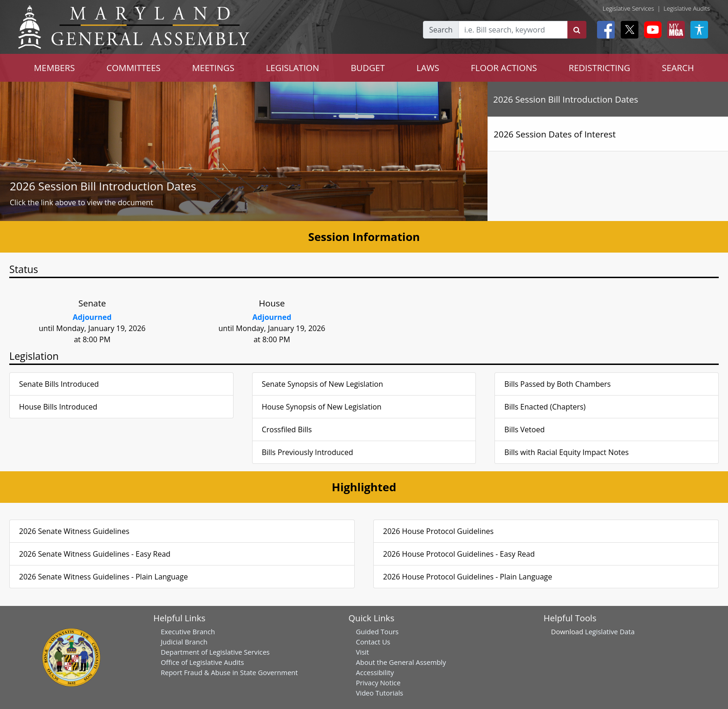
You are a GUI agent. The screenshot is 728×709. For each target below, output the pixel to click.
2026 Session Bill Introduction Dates (103, 186)
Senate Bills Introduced (59, 384)
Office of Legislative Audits (202, 662)
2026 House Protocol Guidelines (438, 531)
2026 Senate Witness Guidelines (74, 531)
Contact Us (373, 642)
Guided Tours (377, 631)
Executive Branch (188, 631)
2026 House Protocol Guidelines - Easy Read (459, 554)
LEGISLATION (293, 68)
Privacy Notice (378, 683)
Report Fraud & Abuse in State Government (229, 672)
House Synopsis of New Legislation (322, 407)
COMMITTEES (133, 68)
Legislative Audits (687, 8)
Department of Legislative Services (215, 652)
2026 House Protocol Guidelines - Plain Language (468, 577)
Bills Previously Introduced (308, 452)
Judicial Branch (184, 642)
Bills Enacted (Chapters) (545, 407)
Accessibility (375, 672)
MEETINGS (213, 68)
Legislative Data (610, 631)
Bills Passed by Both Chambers (557, 384)
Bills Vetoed (524, 429)
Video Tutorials (379, 693)
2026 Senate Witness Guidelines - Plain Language (104, 577)
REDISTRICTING (600, 68)
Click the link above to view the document (81, 202)
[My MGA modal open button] (674, 30)
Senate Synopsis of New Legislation (322, 384)
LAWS (428, 68)
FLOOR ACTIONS (504, 68)
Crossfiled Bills (287, 429)
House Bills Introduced (58, 407)
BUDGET (367, 68)
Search (441, 30)
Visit (362, 652)
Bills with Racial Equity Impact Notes (566, 452)
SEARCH (678, 68)
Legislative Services (628, 8)
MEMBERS (54, 68)
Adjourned (92, 317)
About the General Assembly (401, 662)
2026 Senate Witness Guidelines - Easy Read (95, 554)
